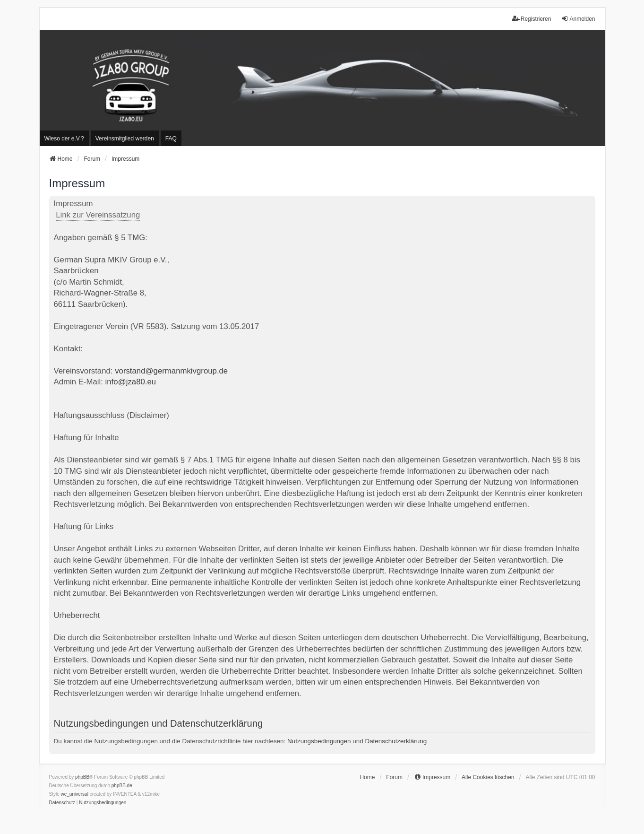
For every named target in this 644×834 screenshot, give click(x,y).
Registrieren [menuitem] (532, 19)
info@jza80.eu (131, 382)
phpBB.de (122, 786)
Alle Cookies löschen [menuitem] (488, 777)
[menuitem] (64, 138)
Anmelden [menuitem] (578, 19)
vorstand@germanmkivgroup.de (171, 371)
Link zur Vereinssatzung (98, 215)
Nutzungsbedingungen (319, 741)
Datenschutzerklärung (396, 741)
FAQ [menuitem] (171, 139)
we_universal (75, 794)
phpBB (82, 777)
